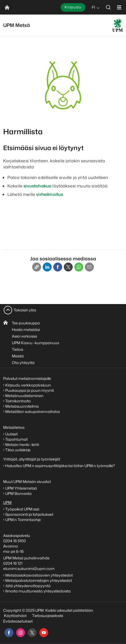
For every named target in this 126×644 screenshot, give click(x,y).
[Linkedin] (47, 267)
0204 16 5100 (14, 541)
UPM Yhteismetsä (21, 488)
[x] (32, 633)
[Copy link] (37, 267)
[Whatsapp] (79, 267)
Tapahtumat (16, 439)
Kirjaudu (73, 7)
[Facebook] (58, 267)
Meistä (18, 356)
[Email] (89, 267)
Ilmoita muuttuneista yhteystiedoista (38, 591)
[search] (108, 7)
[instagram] (21, 633)
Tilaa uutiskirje (18, 450)
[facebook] (9, 633)
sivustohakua (37, 186)
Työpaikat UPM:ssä (22, 509)
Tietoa (18, 349)
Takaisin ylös (25, 310)
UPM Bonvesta (19, 493)
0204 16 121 (13, 563)
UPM (7, 502)
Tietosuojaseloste (47, 616)
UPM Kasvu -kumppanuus (35, 343)
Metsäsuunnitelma (22, 406)
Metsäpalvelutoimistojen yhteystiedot (39, 580)
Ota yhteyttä (23, 363)
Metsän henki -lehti (22, 445)
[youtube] (44, 633)
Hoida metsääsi (26, 330)
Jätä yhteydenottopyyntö (28, 586)
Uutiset (11, 434)
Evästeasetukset (18, 621)
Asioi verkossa (25, 336)
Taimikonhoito (18, 401)
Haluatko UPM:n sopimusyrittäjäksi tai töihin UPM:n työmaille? (60, 466)
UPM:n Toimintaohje (23, 520)
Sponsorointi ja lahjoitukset (30, 514)
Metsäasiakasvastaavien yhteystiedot (39, 575)
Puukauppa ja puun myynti (30, 390)
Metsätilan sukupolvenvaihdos (33, 411)
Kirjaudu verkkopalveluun (28, 385)
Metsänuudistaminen (24, 396)
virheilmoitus (50, 194)
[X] (68, 267)
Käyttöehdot (15, 616)
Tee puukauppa (26, 323)
